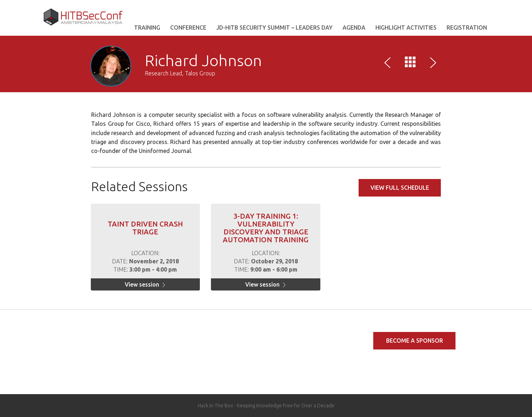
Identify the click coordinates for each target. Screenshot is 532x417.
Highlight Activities (406, 28)
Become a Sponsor (415, 341)
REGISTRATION (467, 28)
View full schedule (400, 188)
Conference (188, 28)
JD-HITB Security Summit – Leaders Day (274, 28)
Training (147, 28)
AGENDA (354, 28)
